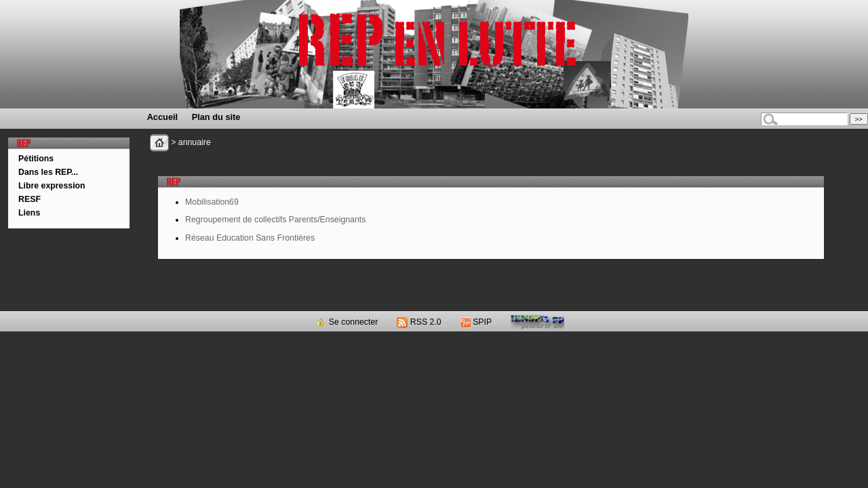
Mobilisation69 (212, 202)
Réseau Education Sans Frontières (250, 238)
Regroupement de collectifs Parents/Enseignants (275, 220)
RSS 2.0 (419, 322)
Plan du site (216, 117)
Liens (29, 213)
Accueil (163, 117)
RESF (29, 199)
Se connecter (346, 322)
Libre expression (52, 186)
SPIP (476, 322)
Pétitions (36, 159)
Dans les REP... (48, 172)
